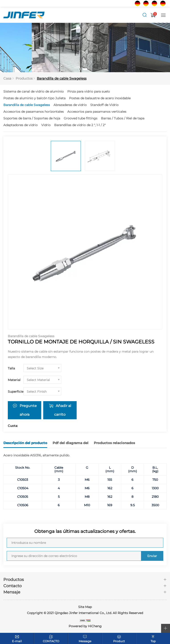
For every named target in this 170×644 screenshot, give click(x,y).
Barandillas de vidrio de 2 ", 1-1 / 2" (80, 125)
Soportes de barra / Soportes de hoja (32, 118)
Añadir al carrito (63, 410)
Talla (11, 368)
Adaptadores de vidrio (20, 125)
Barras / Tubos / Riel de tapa (123, 118)
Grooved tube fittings (81, 118)
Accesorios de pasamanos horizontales (34, 112)
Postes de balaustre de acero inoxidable (100, 98)
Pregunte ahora (28, 410)
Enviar (152, 556)
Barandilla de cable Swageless (62, 78)
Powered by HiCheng (85, 626)
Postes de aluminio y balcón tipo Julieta (34, 98)
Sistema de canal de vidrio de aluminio (34, 91)
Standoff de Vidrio (104, 105)
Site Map (85, 607)
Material (14, 380)
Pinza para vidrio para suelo (89, 91)
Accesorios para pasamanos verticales (97, 112)
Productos (24, 78)
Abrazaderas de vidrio (70, 105)
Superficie (16, 392)
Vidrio (46, 125)
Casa (7, 78)
